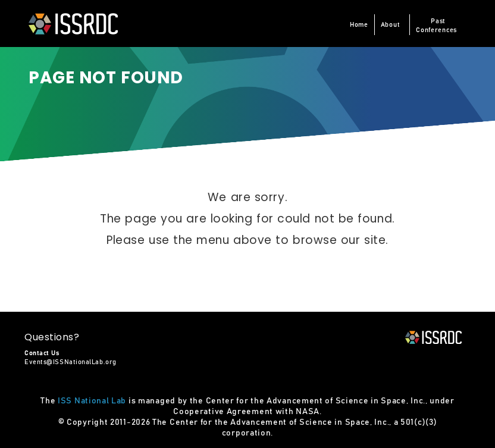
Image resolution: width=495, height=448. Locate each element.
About (391, 25)
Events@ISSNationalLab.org (71, 362)
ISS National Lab (92, 401)
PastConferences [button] (436, 26)
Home (359, 25)
